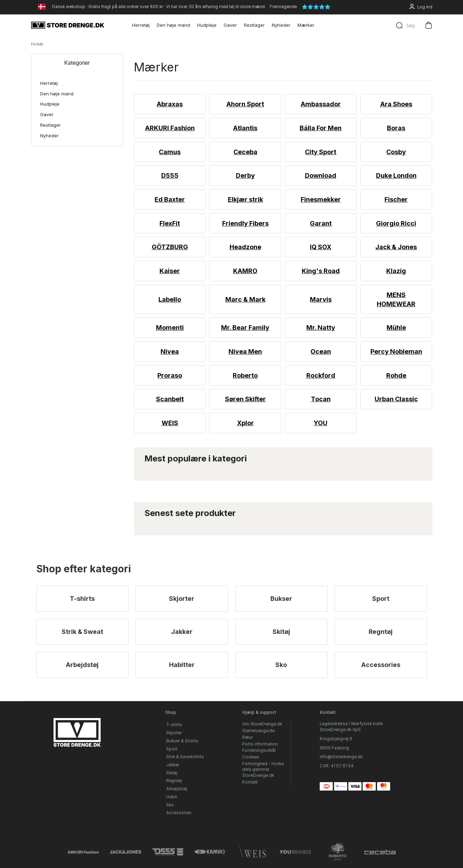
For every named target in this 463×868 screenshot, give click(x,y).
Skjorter (182, 599)
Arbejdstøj (82, 666)
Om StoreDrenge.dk (262, 724)
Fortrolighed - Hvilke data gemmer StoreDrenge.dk (263, 770)
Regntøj (381, 632)
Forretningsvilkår (259, 750)
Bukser (281, 599)
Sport (381, 599)
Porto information (260, 744)
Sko (281, 666)
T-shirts (82, 599)
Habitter (182, 666)
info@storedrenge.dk (341, 757)
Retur (248, 737)
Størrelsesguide (258, 731)
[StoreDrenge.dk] (68, 25)
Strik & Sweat (82, 632)
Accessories (381, 666)
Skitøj (281, 632)
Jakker (182, 632)
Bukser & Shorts (182, 741)
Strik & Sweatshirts (185, 757)
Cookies (251, 757)
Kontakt (250, 782)
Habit (172, 797)
